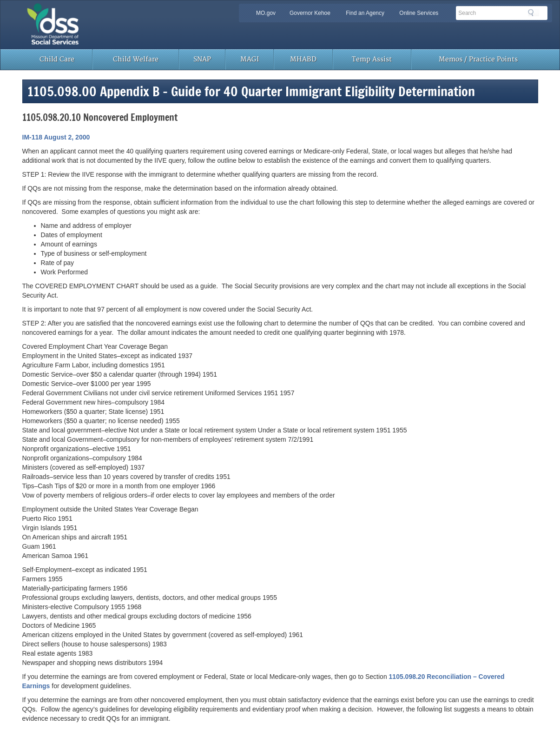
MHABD (303, 59)
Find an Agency (365, 13)
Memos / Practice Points (478, 59)
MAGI (250, 59)
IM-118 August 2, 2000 (56, 137)
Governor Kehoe (310, 13)
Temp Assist (372, 59)
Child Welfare (136, 59)
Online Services (419, 13)
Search (534, 13)
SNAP (202, 59)
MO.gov (266, 13)
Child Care (57, 59)
